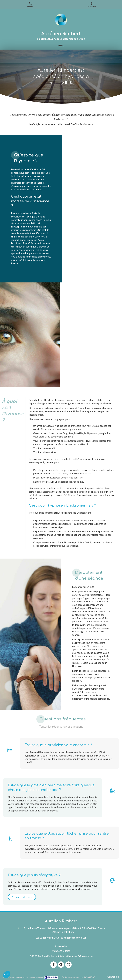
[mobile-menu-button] (61, 46)
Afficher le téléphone (63, 932)
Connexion (113, 977)
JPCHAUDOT (89, 977)
